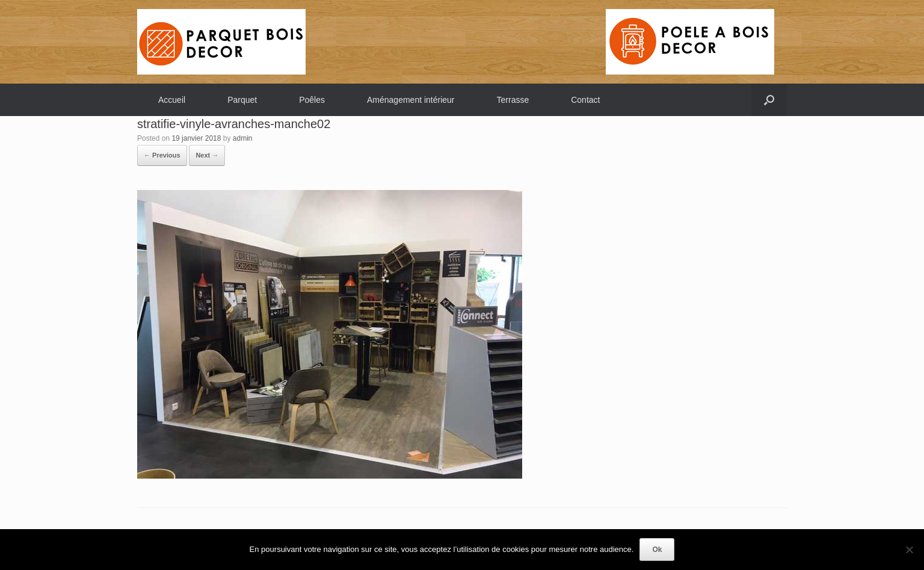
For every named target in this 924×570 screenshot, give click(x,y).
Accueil (172, 100)
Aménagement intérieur (411, 100)
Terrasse (513, 100)
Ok (657, 550)
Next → (207, 155)
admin (243, 138)
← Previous (162, 155)
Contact (585, 100)
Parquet (242, 100)
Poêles (312, 100)
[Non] (909, 550)
